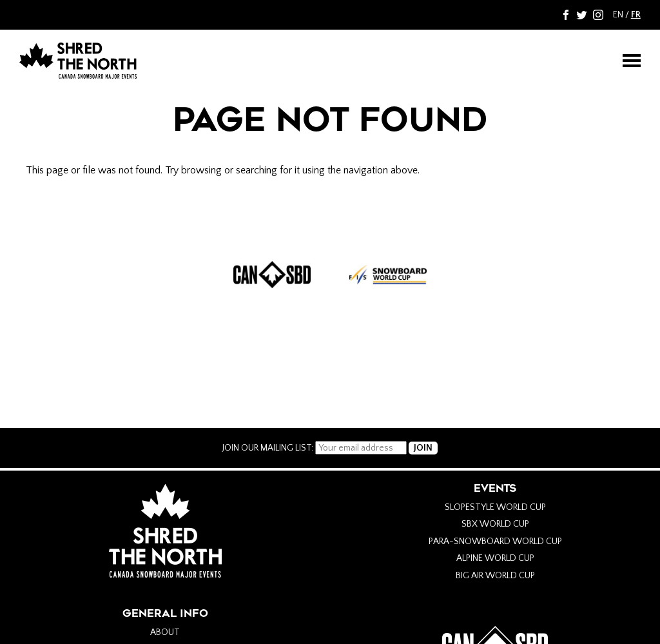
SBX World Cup (495, 524)
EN (618, 15)
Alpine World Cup (495, 558)
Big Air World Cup (495, 576)
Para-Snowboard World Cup (495, 542)
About (165, 632)
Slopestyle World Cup (495, 507)
